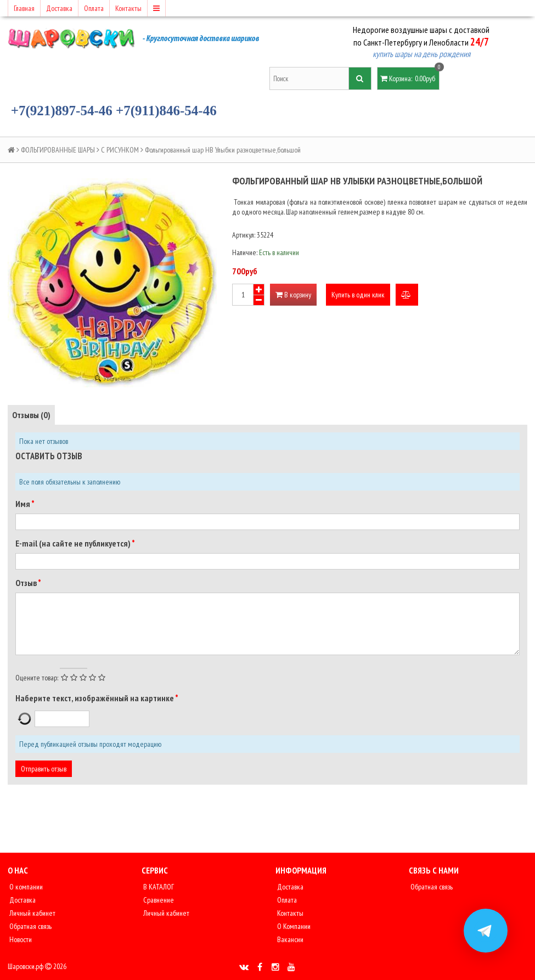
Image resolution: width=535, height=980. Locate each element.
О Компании (293, 926)
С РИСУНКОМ (120, 150)
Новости (20, 939)
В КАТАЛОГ (158, 887)
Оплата (94, 8)
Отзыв (27, 583)
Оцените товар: (37, 678)
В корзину (293, 295)
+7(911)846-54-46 (166, 111)
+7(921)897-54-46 (62, 111)
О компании (25, 887)
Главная (24, 8)
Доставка (59, 8)
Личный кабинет (32, 913)
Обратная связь (30, 926)
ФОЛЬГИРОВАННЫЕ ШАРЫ (58, 150)
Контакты (128, 8)
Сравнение (158, 900)
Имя (23, 504)
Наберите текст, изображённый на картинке (95, 698)
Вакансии (289, 939)
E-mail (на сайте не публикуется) (74, 543)
